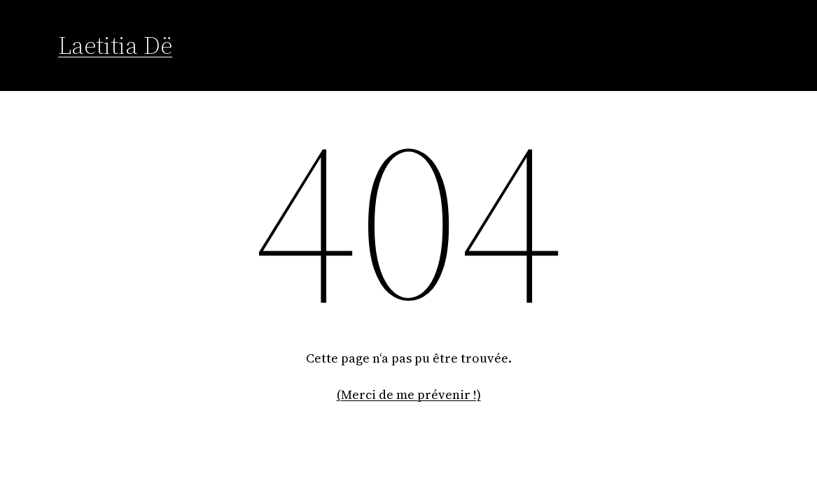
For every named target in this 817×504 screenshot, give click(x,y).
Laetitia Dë (115, 45)
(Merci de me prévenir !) (409, 394)
